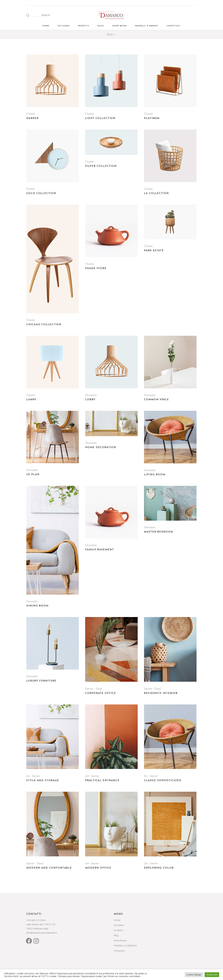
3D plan (33, 475)
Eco (28, 776)
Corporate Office (101, 693)
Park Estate (154, 251)
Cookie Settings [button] (194, 975)
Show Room (120, 940)
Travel (99, 689)
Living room (155, 475)
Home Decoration (101, 447)
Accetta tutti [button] (212, 975)
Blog (116, 935)
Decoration (91, 395)
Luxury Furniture (41, 681)
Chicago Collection (44, 325)
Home (117, 920)
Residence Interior (161, 693)
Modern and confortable (49, 868)
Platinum (152, 118)
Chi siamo (119, 925)
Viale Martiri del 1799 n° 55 (41, 924)
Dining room (37, 606)
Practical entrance (102, 781)
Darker (32, 118)
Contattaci (119, 951)
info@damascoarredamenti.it (42, 933)
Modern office (98, 868)
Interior (90, 689)
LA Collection (156, 193)
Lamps (31, 400)
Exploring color (159, 868)
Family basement (100, 550)
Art (87, 776)
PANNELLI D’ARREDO (125, 945)
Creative (31, 114)
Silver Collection (101, 166)
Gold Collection (41, 193)
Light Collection (100, 118)
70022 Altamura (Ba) (37, 928)
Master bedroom (159, 532)
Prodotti (118, 930)
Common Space (156, 400)
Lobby (90, 400)
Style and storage (43, 781)
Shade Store (96, 268)
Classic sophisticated (163, 781)
